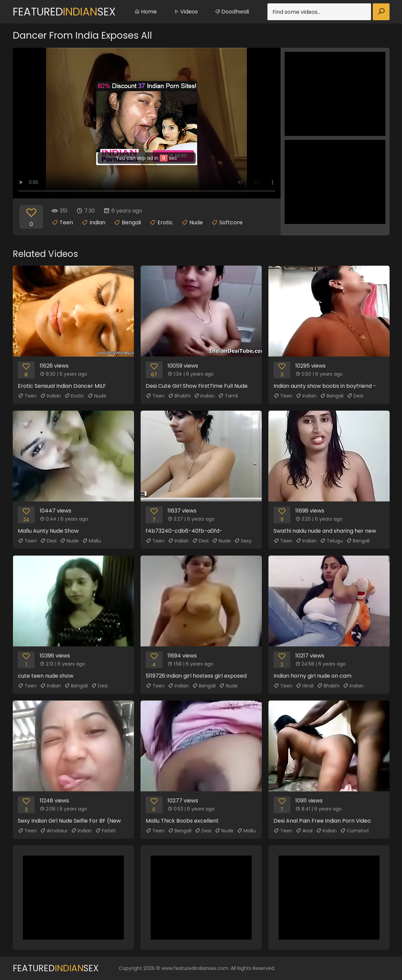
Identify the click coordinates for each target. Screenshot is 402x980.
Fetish (105, 831)
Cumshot (355, 831)
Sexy (243, 541)
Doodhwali (232, 12)
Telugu (331, 541)
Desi (355, 396)
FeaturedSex (64, 12)
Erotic (165, 222)
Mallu (92, 541)
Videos (186, 12)
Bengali (131, 222)
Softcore (231, 222)
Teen (66, 222)
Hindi (305, 686)
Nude (196, 222)
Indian (97, 222)
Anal (304, 831)
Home (145, 12)
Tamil (228, 396)
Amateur (54, 831)
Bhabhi (179, 396)
